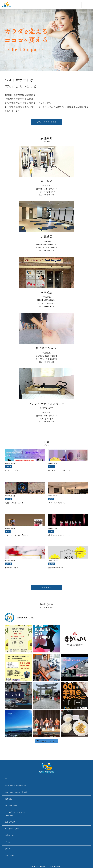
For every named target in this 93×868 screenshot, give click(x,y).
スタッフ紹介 (10, 822)
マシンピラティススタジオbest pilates (15, 814)
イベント (8, 842)
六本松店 (8, 799)
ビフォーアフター (12, 829)
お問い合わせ (10, 855)
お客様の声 (9, 835)
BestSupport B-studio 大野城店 (16, 792)
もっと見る (46, 588)
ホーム (8, 779)
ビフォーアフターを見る (46, 122)
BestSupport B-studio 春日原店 (16, 786)
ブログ (8, 849)
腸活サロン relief (11, 806)
